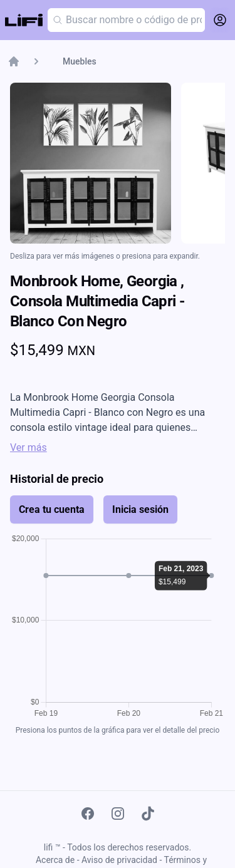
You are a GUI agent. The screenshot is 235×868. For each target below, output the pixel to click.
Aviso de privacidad (119, 860)
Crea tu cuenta (52, 509)
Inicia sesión (140, 509)
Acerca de (55, 860)
